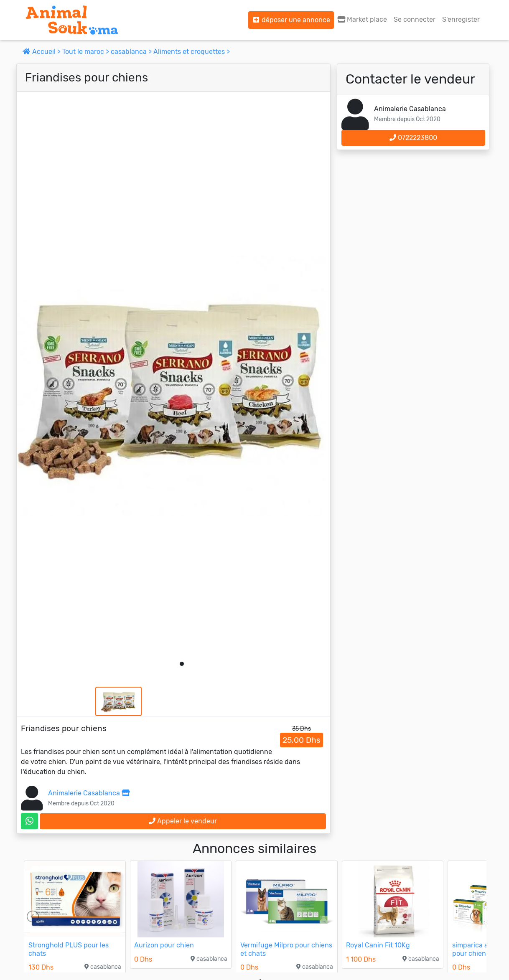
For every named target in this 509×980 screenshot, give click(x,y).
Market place (362, 19)
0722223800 (413, 138)
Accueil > (42, 52)
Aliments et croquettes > (192, 52)
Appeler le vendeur (183, 821)
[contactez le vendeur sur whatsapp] (29, 821)
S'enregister (461, 19)
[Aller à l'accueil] (72, 20)
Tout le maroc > (87, 52)
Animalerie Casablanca (89, 793)
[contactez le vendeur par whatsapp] (29, 821)
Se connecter (415, 19)
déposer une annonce (291, 20)
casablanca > (132, 52)
